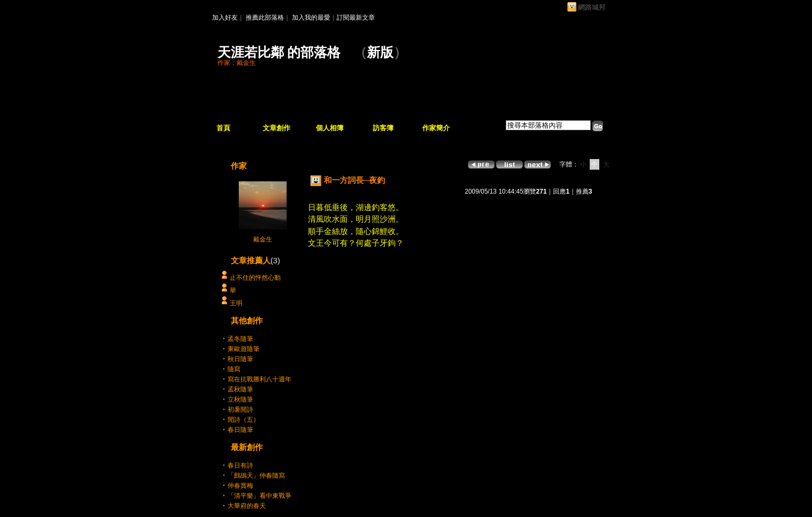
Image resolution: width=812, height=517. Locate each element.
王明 (236, 303)
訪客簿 (383, 128)
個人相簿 (330, 128)
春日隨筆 (240, 430)
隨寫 (234, 369)
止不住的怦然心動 (255, 278)
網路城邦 (592, 7)
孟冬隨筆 (240, 339)
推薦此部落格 (265, 18)
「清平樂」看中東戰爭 (259, 496)
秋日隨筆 (240, 359)
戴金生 (263, 239)
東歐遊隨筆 (244, 349)
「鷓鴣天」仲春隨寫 (256, 476)
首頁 (223, 128)
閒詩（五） (244, 420)
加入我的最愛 (311, 18)
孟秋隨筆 (240, 389)
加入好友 (225, 18)
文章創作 (277, 128)
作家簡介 (436, 128)
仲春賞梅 (240, 486)
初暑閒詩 (240, 410)
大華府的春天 (247, 506)
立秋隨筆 (240, 399)
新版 (380, 52)
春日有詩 (240, 465)
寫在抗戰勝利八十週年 (259, 379)
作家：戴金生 (237, 63)
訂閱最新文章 (356, 18)
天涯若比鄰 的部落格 (279, 52)
